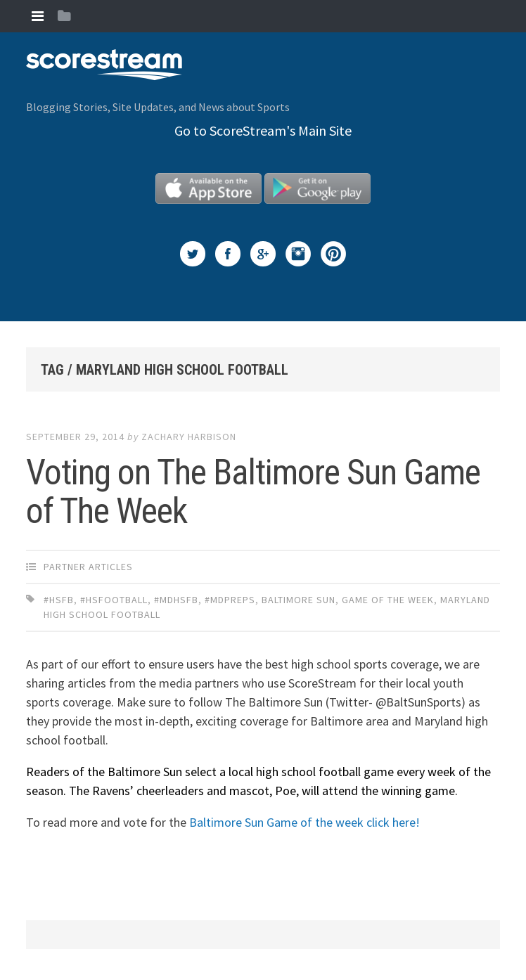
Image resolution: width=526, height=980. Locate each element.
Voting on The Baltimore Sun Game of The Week (253, 492)
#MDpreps (230, 600)
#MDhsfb (176, 600)
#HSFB (59, 600)
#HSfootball (114, 600)
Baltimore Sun (299, 600)
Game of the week (388, 600)
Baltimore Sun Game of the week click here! (304, 822)
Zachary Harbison (189, 437)
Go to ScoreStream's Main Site (263, 130)
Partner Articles (88, 567)
